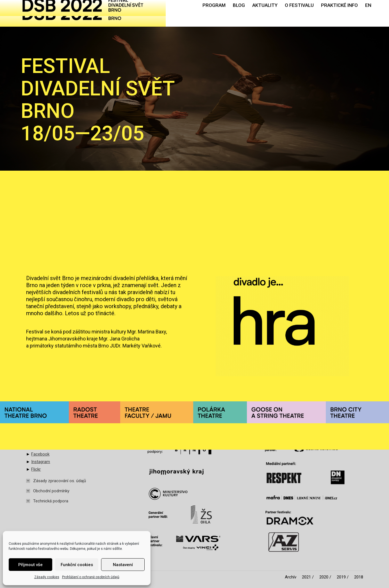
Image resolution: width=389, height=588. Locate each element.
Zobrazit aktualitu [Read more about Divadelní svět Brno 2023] (159, 237)
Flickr (36, 469)
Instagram (41, 462)
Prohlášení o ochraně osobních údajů (91, 577)
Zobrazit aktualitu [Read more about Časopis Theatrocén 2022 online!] (46, 237)
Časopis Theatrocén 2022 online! (78, 194)
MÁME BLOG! (274, 194)
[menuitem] (214, 13)
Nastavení (123, 565)
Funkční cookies (77, 565)
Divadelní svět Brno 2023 (179, 194)
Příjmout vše (30, 565)
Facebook (40, 454)
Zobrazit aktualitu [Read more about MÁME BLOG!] (272, 252)
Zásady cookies (47, 577)
